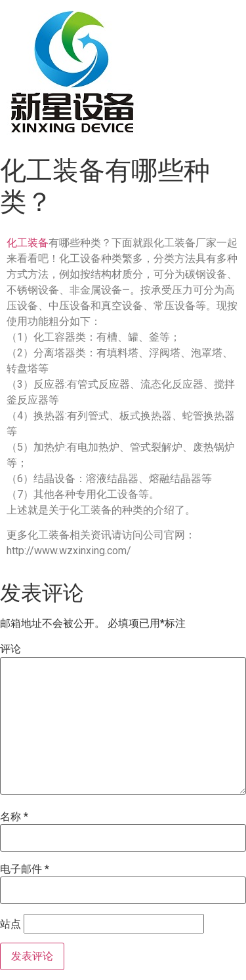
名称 (14, 817)
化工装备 (28, 243)
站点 (10, 924)
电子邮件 (25, 869)
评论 (10, 649)
